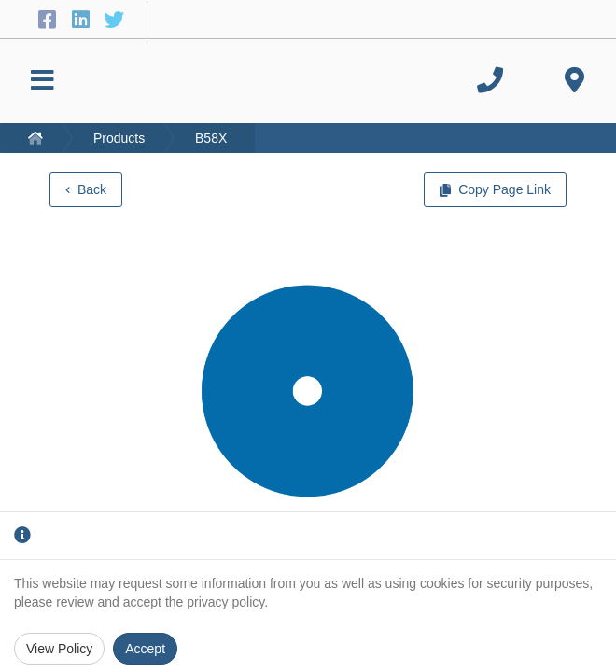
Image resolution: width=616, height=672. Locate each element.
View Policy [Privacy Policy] (59, 649)
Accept (145, 649)
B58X (211, 138)
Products (119, 138)
